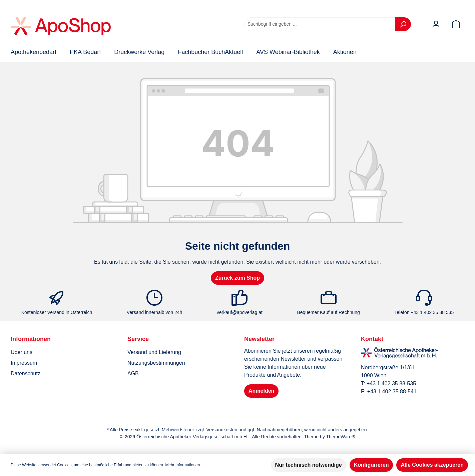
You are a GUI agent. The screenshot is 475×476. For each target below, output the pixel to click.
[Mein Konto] (436, 24)
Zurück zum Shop (238, 278)
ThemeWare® (340, 437)
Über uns (22, 352)
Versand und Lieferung (154, 352)
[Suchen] (403, 24)
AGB (133, 373)
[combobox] (320, 24)
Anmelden (261, 391)
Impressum (24, 363)
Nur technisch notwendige (309, 465)
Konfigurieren (371, 465)
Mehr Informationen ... (185, 465)
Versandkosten (222, 430)
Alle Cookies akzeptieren (432, 465)
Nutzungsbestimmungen (156, 363)
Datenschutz (26, 373)
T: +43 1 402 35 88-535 (388, 383)
